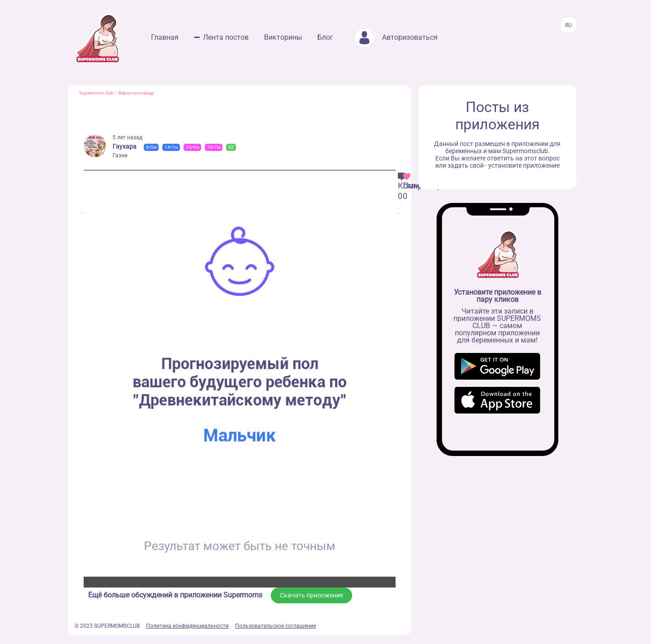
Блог (325, 37)
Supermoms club (96, 93)
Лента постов (226, 37)
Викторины (283, 37)
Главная (165, 37)
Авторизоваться (396, 37)
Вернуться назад (136, 93)
